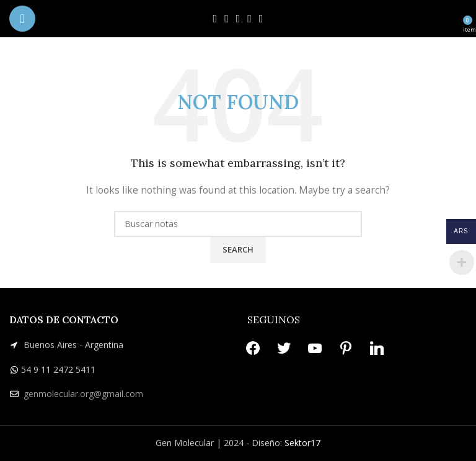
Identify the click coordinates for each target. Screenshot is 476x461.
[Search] (238, 224)
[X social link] (227, 19)
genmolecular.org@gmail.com (83, 394)
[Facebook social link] (215, 19)
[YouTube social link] (238, 19)
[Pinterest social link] (249, 19)
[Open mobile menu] (22, 19)
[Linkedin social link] (261, 19)
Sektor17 (302, 443)
